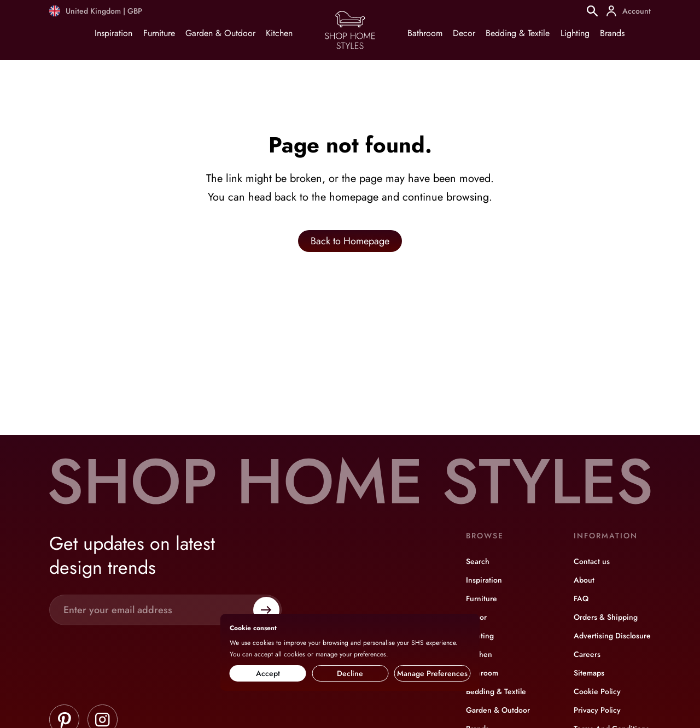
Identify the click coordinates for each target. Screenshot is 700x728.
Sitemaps (589, 673)
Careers (587, 654)
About (584, 580)
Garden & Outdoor (220, 33)
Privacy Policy (597, 710)
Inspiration (113, 33)
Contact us (592, 561)
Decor (464, 33)
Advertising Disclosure (612, 636)
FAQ (581, 598)
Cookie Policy (597, 691)
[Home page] (350, 48)
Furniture (159, 33)
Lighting (575, 33)
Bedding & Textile (518, 33)
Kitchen (279, 33)
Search (478, 561)
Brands (612, 33)
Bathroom (425, 33)
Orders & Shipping (606, 617)
